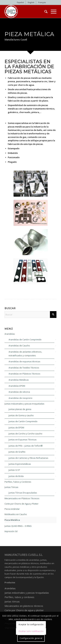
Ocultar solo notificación (31, 631)
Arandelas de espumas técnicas (24, 361)
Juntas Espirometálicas (20, 464)
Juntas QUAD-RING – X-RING (18, 526)
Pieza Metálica (12, 520)
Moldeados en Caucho (16, 514)
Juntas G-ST (14, 470)
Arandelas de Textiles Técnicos (24, 368)
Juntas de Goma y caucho (21, 415)
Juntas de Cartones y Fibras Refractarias (28, 458)
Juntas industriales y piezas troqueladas (27, 593)
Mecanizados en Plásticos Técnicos (22, 498)
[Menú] (52, 12)
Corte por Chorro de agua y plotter (24, 610)
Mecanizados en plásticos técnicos (24, 606)
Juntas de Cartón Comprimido (23, 421)
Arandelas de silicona (19, 392)
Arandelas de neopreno (20, 398)
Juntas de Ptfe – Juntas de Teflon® (26, 446)
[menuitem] (20, 2)
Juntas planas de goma (20, 409)
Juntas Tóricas (11, 487)
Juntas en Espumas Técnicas (23, 440)
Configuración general (31, 638)
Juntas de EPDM (16, 428)
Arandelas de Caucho (19, 346)
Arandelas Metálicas (19, 380)
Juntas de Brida (16, 476)
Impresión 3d (11, 531)
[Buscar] (44, 12)
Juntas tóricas (12, 601)
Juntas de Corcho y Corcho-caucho (25, 434)
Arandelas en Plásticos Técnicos (24, 374)
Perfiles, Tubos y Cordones (18, 482)
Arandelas (10, 334)
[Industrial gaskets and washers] (25, 12)
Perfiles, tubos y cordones (19, 597)
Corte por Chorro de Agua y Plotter (21, 504)
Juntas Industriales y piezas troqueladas (24, 404)
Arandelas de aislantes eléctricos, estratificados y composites (25, 354)
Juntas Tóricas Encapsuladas (23, 493)
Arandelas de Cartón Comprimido (25, 340)
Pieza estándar (12, 509)
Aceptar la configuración (31, 624)
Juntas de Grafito (17, 452)
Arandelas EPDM (17, 386)
